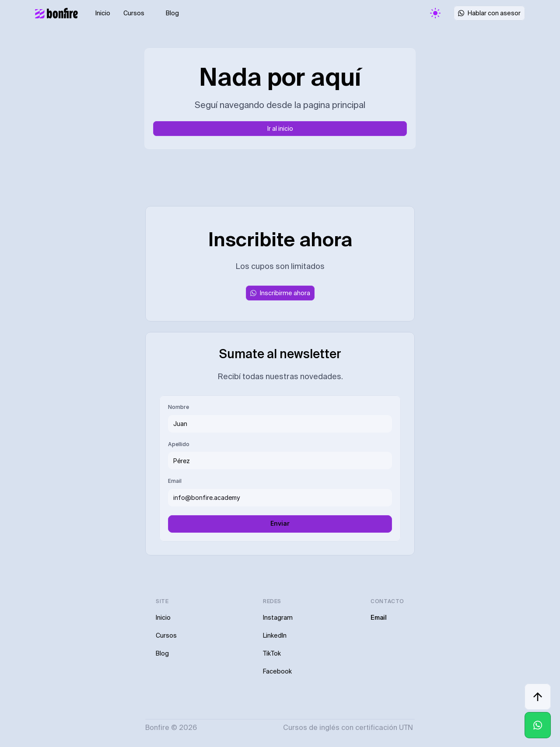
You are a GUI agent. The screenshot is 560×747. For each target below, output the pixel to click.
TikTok (272, 653)
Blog (172, 13)
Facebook (277, 671)
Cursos (134, 13)
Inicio (103, 13)
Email (379, 618)
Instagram (278, 618)
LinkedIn (275, 635)
